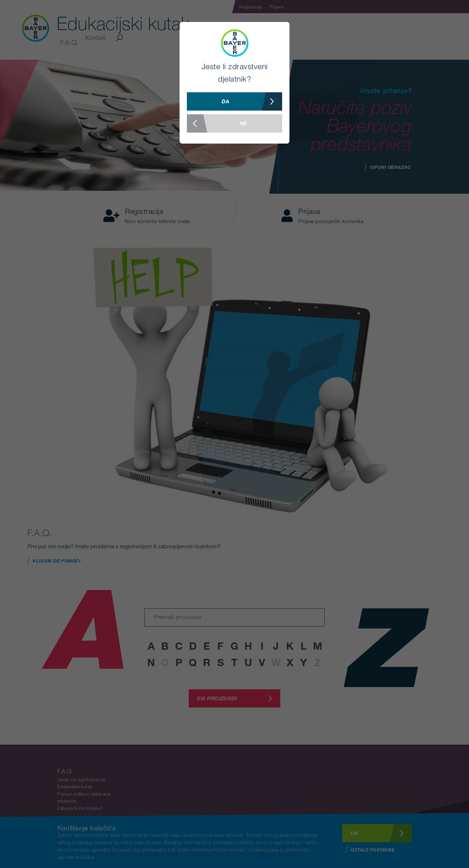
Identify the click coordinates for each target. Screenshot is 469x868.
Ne (217, 123)
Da (252, 101)
